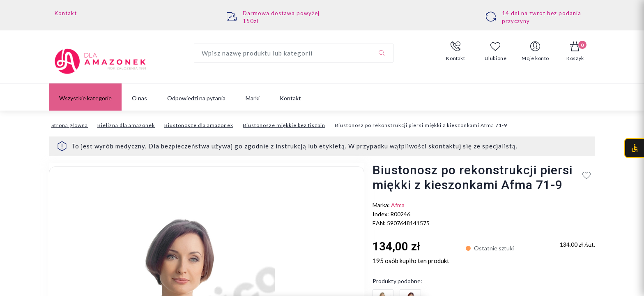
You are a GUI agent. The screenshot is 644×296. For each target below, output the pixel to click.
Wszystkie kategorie (85, 98)
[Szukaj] (382, 53)
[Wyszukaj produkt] (294, 53)
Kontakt (66, 13)
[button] (456, 51)
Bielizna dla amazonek (126, 125)
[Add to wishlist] (587, 175)
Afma (398, 205)
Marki (253, 98)
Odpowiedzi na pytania (196, 98)
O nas (139, 98)
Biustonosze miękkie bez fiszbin (284, 125)
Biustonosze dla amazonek (199, 125)
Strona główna (70, 125)
